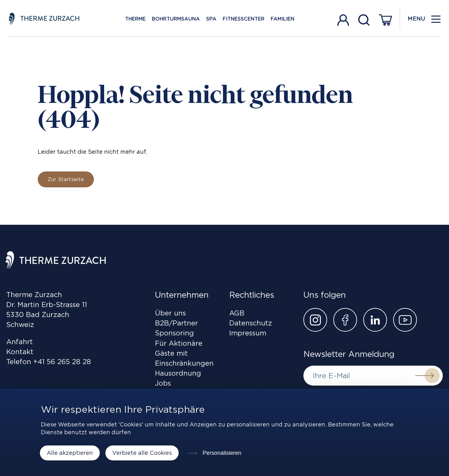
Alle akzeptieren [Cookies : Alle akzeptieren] (70, 453)
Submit (425, 376)
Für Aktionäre (179, 343)
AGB (237, 313)
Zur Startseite (66, 179)
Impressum (248, 333)
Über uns (170, 313)
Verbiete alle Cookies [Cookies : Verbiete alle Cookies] (142, 453)
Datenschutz (251, 323)
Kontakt (20, 352)
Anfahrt (19, 342)
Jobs (163, 383)
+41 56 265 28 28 (62, 362)
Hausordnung (178, 373)
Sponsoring (174, 333)
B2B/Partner (176, 323)
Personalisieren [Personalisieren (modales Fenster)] (221, 453)
